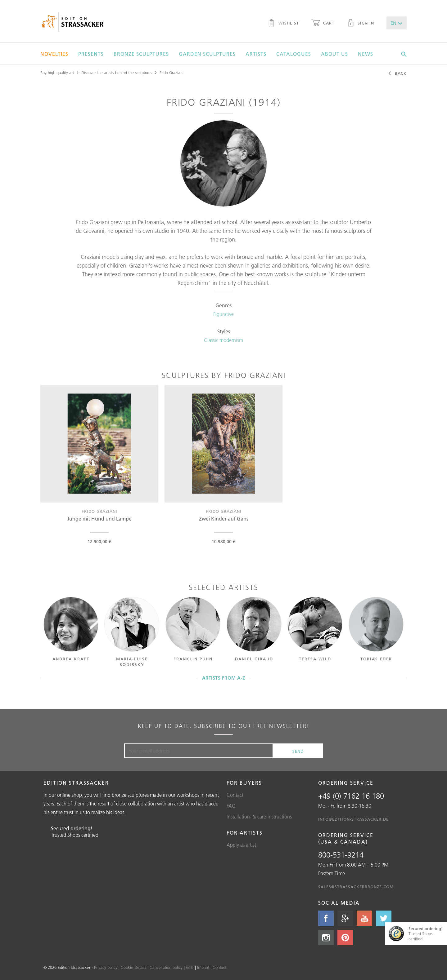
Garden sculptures (207, 54)
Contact (235, 795)
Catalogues (294, 54)
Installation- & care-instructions (259, 817)
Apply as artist (241, 845)
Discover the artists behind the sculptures (117, 73)
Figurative (223, 314)
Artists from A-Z (224, 678)
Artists (256, 54)
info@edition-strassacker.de (353, 819)
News (366, 54)
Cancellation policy (166, 967)
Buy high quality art (57, 73)
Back (397, 74)
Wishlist (283, 24)
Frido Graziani (172, 73)
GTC (190, 967)
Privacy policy (106, 967)
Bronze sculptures (141, 54)
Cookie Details (133, 967)
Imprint (203, 967)
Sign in (360, 24)
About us (334, 54)
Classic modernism (223, 340)
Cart (323, 24)
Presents (91, 54)
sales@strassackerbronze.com (356, 887)
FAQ (231, 806)
